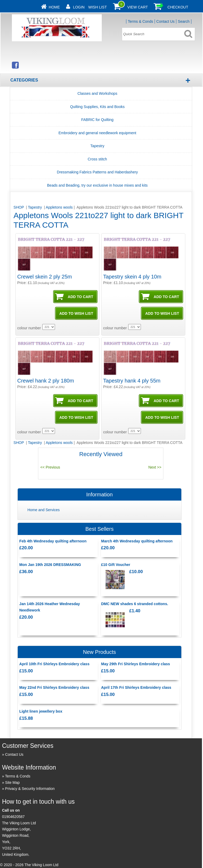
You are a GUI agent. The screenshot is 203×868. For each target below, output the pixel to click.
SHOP (19, 207)
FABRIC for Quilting (97, 120)
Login (79, 7)
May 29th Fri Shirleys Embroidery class (135, 664)
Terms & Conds (140, 21)
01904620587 (13, 817)
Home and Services (44, 510)
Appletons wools (59, 207)
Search (184, 21)
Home (54, 7)
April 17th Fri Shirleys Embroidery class (136, 687)
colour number (29, 328)
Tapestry (97, 146)
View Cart (138, 7)
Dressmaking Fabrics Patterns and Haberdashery (97, 172)
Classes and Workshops (97, 93)
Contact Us (165, 21)
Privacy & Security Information (30, 789)
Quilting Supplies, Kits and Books (97, 107)
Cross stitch (97, 159)
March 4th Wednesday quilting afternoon (137, 541)
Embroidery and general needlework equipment (97, 133)
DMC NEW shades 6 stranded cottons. (135, 604)
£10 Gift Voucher (116, 565)
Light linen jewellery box (41, 711)
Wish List (98, 7)
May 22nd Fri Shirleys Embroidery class (54, 687)
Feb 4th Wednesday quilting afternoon (53, 541)
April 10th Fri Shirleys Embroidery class (54, 664)
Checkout (178, 7)
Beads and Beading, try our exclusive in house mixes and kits (97, 185)
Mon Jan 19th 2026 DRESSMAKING (50, 565)
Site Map (12, 782)
